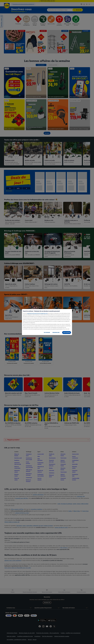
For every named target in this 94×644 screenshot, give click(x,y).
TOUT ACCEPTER (67, 332)
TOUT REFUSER (47, 332)
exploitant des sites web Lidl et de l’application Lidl (37, 313)
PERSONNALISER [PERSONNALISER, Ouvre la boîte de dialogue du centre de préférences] (56, 332)
